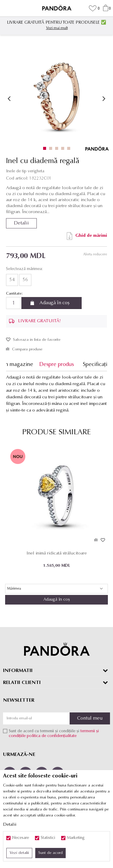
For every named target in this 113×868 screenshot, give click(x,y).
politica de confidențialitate (52, 736)
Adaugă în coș (55, 303)
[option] (56, 25)
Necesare (20, 838)
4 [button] (64, 148)
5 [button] (70, 148)
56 (25, 280)
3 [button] (58, 148)
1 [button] (46, 148)
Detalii (21, 223)
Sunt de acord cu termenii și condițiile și (54, 734)
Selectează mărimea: (24, 269)
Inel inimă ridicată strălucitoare (57, 553)
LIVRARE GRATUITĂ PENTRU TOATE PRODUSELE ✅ (56, 23)
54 (12, 280)
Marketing (76, 838)
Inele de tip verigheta (25, 171)
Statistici (48, 838)
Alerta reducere (95, 254)
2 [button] (52, 148)
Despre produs (56, 365)
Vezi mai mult (57, 28)
